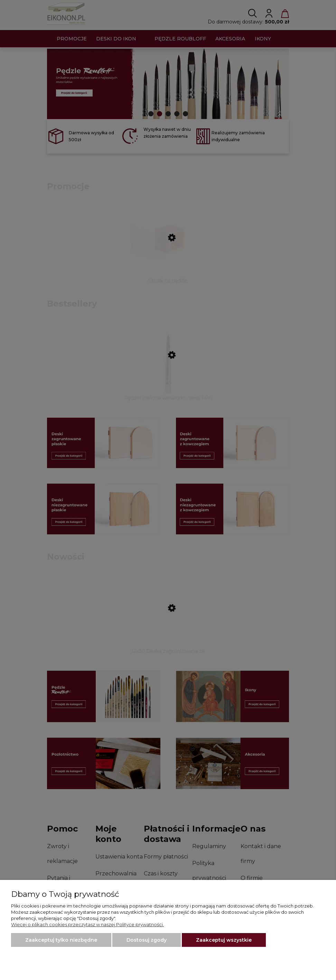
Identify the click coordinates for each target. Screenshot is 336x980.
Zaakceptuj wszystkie (224, 940)
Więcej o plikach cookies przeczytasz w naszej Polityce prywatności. (87, 924)
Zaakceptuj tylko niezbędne (61, 940)
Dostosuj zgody (147, 940)
